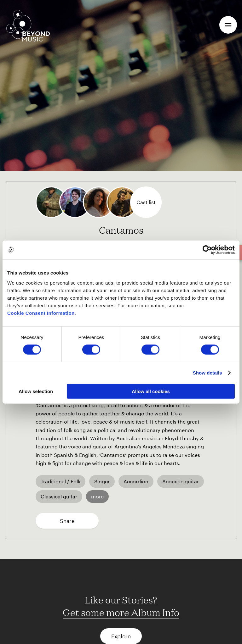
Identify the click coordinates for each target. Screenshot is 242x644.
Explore (121, 636)
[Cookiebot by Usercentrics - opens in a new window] (207, 250)
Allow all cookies (151, 391)
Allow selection (36, 391)
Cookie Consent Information (41, 313)
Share (67, 521)
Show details (207, 373)
